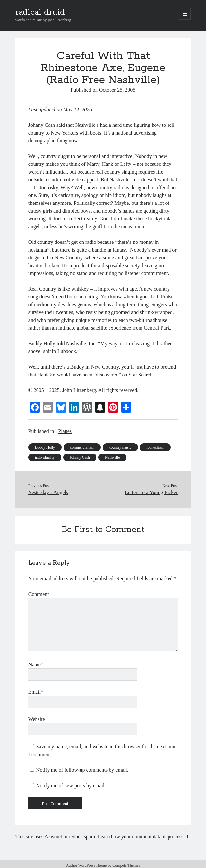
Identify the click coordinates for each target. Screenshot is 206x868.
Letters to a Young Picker (151, 492)
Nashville (112, 457)
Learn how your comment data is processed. (143, 837)
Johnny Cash (80, 457)
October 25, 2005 (117, 90)
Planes (65, 431)
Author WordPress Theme (87, 865)
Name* (36, 665)
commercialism (82, 447)
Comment (39, 594)
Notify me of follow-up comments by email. (82, 770)
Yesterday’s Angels (48, 492)
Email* (36, 692)
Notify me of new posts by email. (71, 786)
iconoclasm (155, 447)
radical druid (40, 12)
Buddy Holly (45, 447)
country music (120, 447)
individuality (45, 457)
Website (37, 719)
